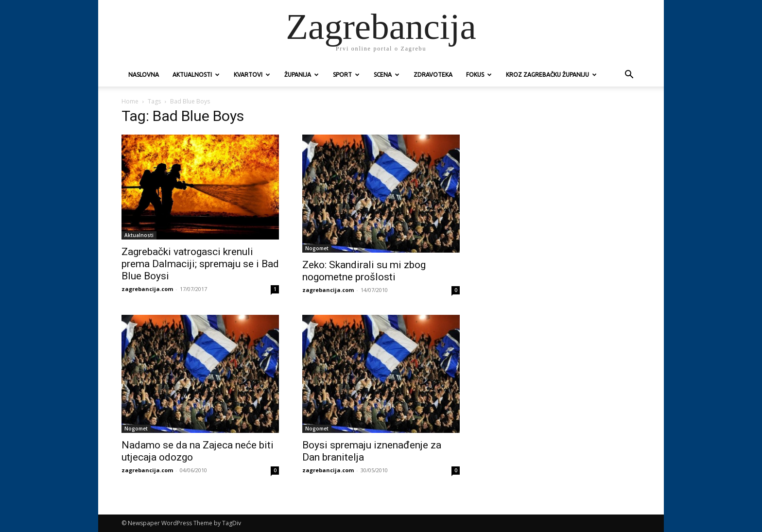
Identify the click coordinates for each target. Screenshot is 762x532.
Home (130, 101)
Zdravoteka (433, 75)
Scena (387, 75)
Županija (302, 75)
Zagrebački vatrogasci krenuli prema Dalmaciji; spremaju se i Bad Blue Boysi (200, 264)
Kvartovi (252, 75)
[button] (629, 76)
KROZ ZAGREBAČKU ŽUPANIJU (551, 75)
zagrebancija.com (147, 289)
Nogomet (317, 248)
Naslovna (144, 75)
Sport (346, 75)
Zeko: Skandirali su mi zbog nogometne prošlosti (364, 271)
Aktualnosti (196, 75)
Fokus (479, 75)
